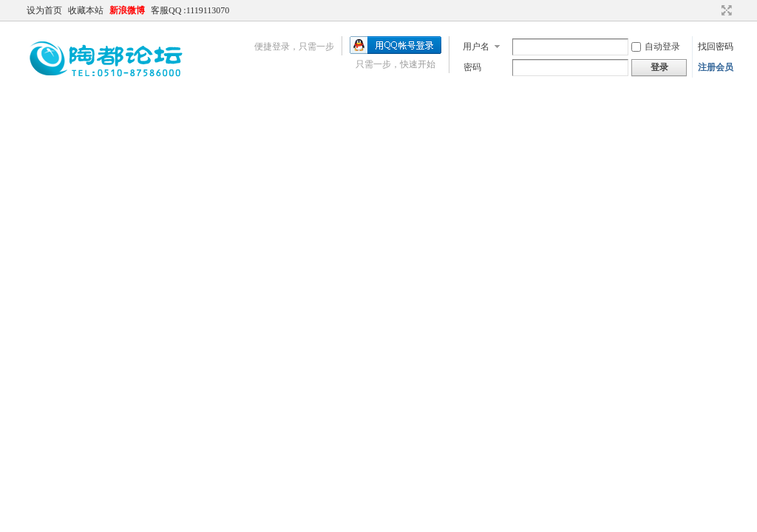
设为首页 (44, 10)
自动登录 (656, 47)
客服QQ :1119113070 (190, 10)
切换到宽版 (725, 10)
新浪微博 (127, 10)
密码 (472, 67)
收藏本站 (86, 10)
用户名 (476, 47)
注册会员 (716, 67)
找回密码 (716, 47)
